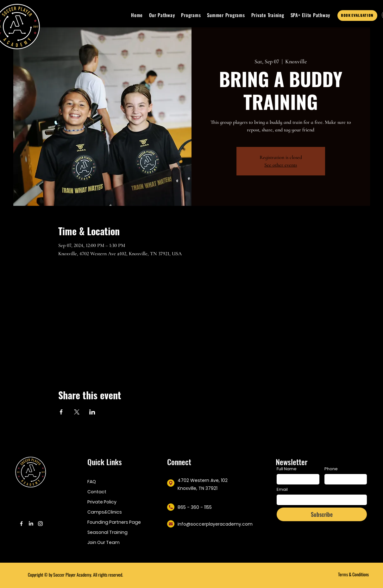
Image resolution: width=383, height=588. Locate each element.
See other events (281, 165)
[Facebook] (21, 524)
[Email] (320, 500)
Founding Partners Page (113, 522)
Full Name (287, 469)
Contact (97, 492)
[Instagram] (40, 524)
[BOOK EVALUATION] (357, 16)
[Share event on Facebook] (61, 412)
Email (282, 490)
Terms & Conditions (353, 574)
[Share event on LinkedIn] (92, 412)
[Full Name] (296, 479)
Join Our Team (104, 542)
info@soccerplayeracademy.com (215, 524)
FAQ (92, 482)
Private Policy (102, 502)
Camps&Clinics (105, 512)
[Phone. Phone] (344, 479)
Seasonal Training (107, 532)
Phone (331, 469)
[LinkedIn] (31, 524)
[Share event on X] (77, 412)
